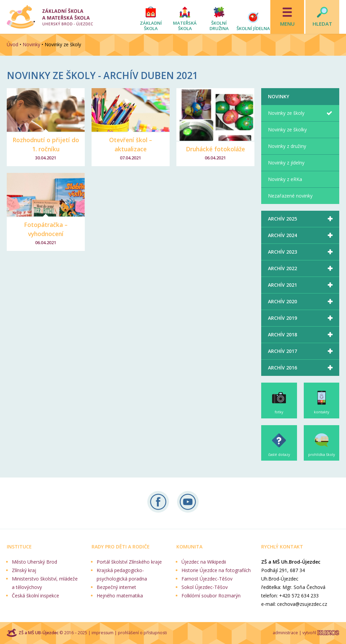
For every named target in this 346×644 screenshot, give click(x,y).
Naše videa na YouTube (188, 502)
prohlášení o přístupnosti (142, 633)
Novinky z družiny (287, 146)
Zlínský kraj (24, 570)
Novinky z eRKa (285, 179)
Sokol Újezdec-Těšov (205, 587)
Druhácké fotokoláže (215, 149)
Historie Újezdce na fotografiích (216, 570)
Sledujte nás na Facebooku (158, 502)
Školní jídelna (253, 28)
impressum (103, 633)
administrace (285, 633)
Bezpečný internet (116, 587)
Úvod (13, 44)
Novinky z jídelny (286, 163)
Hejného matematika (120, 596)
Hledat (322, 24)
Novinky (31, 44)
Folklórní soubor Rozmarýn (211, 596)
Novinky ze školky (287, 130)
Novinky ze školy (286, 113)
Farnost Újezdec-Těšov (207, 579)
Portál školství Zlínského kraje (129, 562)
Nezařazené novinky (290, 196)
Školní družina (219, 26)
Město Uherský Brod (34, 562)
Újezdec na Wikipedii (204, 562)
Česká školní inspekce (35, 596)
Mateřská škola (185, 26)
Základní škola (151, 26)
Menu (287, 24)
